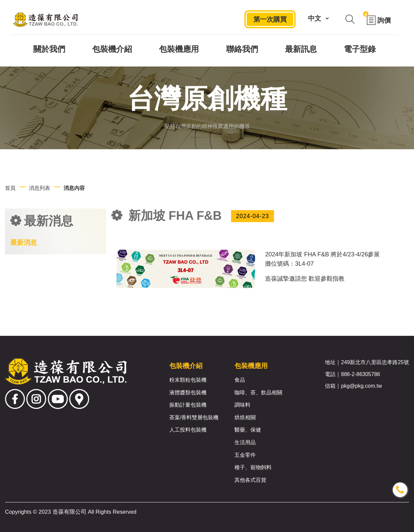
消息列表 (40, 188)
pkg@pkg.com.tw (361, 386)
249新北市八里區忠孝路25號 (375, 362)
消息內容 (74, 188)
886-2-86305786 (360, 374)
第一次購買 (270, 19)
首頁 (10, 188)
